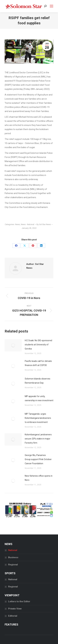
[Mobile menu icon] (52, 6)
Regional (13, 565)
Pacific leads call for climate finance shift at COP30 (38, 363)
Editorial (13, 616)
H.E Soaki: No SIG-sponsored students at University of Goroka (38, 345)
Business (13, 557)
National (13, 550)
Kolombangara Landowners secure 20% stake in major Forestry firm (38, 439)
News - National (14, 47)
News (10, 43)
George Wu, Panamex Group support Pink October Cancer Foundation (38, 459)
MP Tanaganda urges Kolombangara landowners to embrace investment (38, 418)
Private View (15, 609)
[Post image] (13, 345)
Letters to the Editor (19, 601)
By (44, 224)
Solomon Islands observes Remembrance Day (38, 381)
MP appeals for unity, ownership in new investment (39, 398)
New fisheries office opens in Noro (39, 478)
